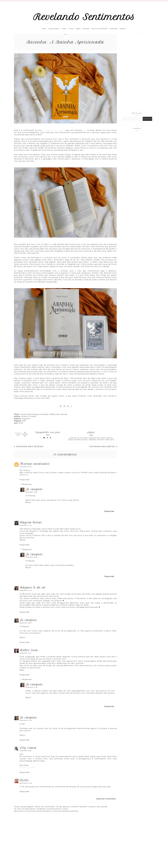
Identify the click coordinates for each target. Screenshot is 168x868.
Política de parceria (102, 31)
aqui (85, 132)
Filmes (70, 31)
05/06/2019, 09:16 (26, 469)
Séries (78, 31)
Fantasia (109, 440)
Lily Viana (28, 750)
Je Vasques (34, 491)
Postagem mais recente (29, 449)
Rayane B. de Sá (32, 590)
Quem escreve (51, 31)
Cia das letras (82, 440)
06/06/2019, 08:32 (32, 494)
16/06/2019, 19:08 (25, 753)
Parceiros (117, 31)
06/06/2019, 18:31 (25, 655)
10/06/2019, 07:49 (26, 723)
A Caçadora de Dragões (54, 132)
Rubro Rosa (29, 652)
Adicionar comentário (106, 801)
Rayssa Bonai (31, 525)
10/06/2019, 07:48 (31, 690)
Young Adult (110, 442)
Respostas (27, 487)
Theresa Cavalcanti (35, 466)
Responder (25, 482)
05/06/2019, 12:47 (26, 528)
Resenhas (93, 442)
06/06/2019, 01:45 (26, 593)
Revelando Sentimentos (84, 18)
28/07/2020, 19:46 (26, 785)
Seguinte (101, 442)
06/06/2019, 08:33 (32, 560)
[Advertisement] (137, 73)
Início (40, 31)
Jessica (71, 442)
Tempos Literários (28, 770)
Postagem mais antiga (103, 449)
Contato (127, 31)
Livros (62, 31)
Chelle (24, 782)
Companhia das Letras (97, 440)
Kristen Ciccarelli (81, 442)
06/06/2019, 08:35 (26, 625)
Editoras (87, 31)
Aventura (73, 440)
